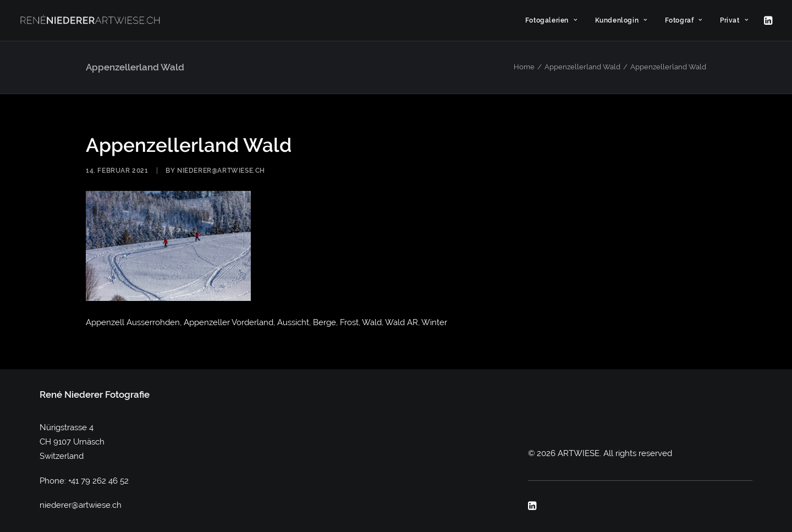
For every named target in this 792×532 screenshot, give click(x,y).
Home (524, 67)
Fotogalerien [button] (551, 20)
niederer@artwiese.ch (221, 171)
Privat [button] (734, 20)
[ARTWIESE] (90, 20)
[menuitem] (551, 20)
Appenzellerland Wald (582, 67)
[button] (767, 20)
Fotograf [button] (684, 20)
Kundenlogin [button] (621, 20)
